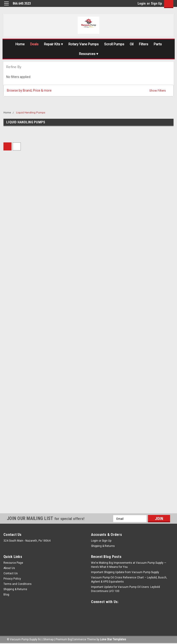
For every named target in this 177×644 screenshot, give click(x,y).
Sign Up (156, 3)
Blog (6, 595)
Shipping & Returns (103, 546)
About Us (9, 568)
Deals (34, 44)
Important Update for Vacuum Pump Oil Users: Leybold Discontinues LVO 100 (125, 589)
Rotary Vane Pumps (84, 44)
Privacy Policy (12, 579)
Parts (158, 44)
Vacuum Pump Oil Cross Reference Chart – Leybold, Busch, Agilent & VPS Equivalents (129, 580)
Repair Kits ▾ (53, 44)
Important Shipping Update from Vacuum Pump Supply (125, 572)
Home (20, 44)
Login (142, 3)
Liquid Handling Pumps (31, 113)
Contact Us (11, 573)
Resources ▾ (89, 54)
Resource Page (13, 563)
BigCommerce (77, 639)
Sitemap (48, 639)
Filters (144, 44)
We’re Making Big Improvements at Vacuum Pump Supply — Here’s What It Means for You (129, 565)
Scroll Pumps (114, 44)
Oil (132, 44)
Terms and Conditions (18, 584)
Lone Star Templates (113, 639)
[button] (88, 91)
